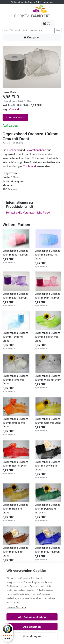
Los (58, 30)
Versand (14, 109)
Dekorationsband (36, 150)
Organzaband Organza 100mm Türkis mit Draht (15, 337)
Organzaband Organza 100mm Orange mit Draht (15, 423)
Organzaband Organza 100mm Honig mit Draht (15, 509)
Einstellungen (32, 636)
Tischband (13, 150)
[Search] (28, 30)
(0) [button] (47, 23)
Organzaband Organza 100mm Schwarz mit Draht (47, 466)
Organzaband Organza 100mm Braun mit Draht (15, 552)
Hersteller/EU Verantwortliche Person (29, 213)
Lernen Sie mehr (16, 607)
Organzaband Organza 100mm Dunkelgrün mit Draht (47, 509)
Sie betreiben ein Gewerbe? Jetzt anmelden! (32, 2)
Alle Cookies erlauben (32, 617)
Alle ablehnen (32, 627)
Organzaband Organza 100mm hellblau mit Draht (47, 255)
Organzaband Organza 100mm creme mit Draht (15, 380)
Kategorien (32, 38)
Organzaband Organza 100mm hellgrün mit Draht (47, 337)
